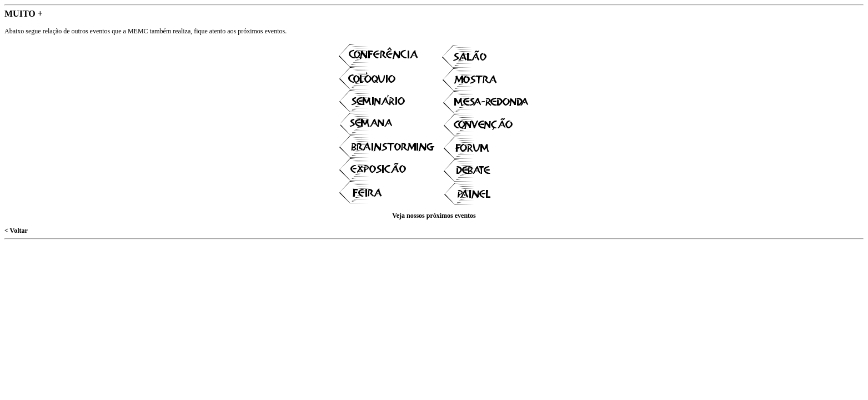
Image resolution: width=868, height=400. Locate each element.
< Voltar (16, 231)
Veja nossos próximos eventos (434, 216)
